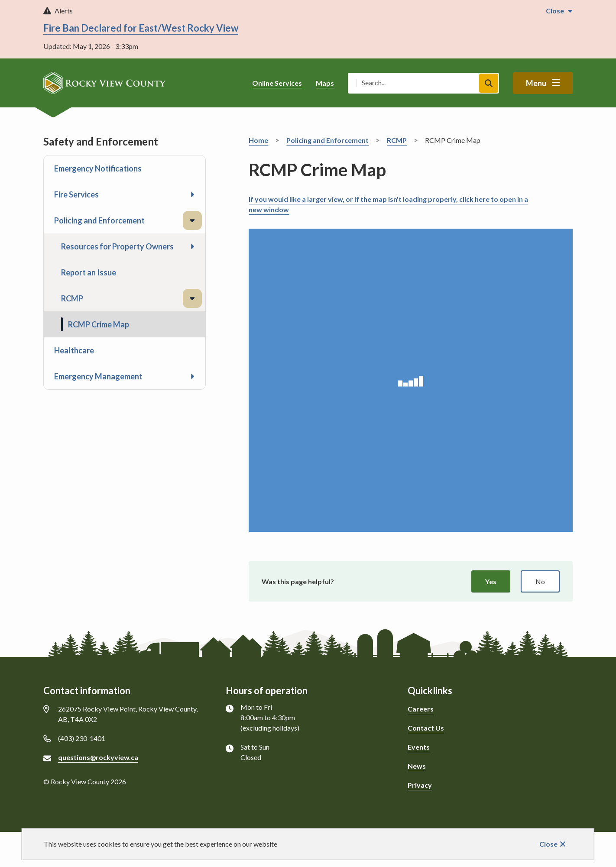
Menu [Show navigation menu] (536, 83)
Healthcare (74, 350)
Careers (421, 709)
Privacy (420, 785)
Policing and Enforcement (99, 220)
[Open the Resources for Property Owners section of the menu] (192, 246)
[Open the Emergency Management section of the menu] (192, 376)
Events (419, 747)
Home (258, 140)
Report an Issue (89, 272)
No (540, 581)
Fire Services (76, 194)
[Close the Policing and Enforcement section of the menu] (192, 220)
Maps (325, 83)
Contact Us (426, 728)
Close (548, 844)
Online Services (277, 83)
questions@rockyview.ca (98, 757)
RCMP (72, 298)
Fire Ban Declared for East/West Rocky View (141, 28)
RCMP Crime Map (99, 324)
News (417, 766)
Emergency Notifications (98, 168)
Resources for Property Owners (117, 246)
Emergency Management (98, 376)
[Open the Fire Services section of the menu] (192, 194)
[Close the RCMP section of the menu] (192, 298)
